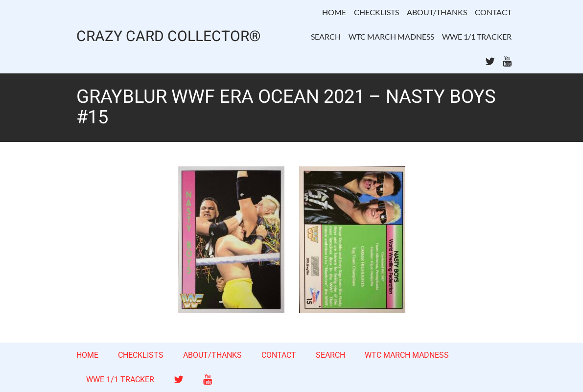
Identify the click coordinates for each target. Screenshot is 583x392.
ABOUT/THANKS (437, 12)
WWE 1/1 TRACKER (477, 36)
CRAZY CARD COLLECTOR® (169, 37)
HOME (334, 12)
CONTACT (493, 12)
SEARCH (326, 36)
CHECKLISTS (376, 12)
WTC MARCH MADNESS (391, 36)
